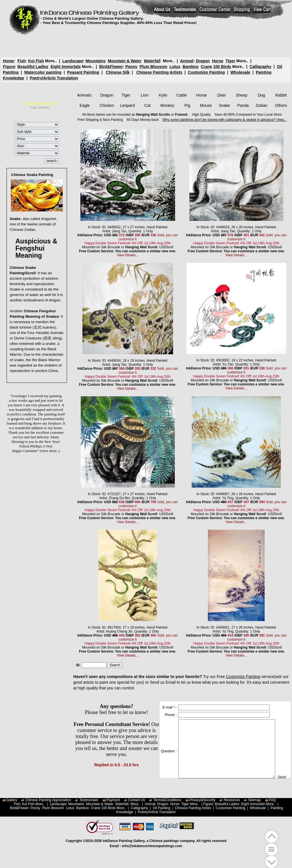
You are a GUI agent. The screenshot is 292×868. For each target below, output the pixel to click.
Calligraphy (260, 67)
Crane (206, 67)
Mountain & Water (125, 61)
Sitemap (254, 800)
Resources (232, 800)
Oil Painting (162, 808)
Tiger (230, 61)
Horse (218, 61)
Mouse (206, 105)
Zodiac (261, 105)
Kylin (163, 95)
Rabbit (281, 95)
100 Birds (222, 67)
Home (8, 61)
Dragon (203, 61)
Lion (145, 95)
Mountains (96, 61)
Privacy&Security (202, 800)
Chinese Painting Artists (159, 72)
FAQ (272, 800)
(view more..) (50, 451)
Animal (187, 61)
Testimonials (89, 800)
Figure (9, 67)
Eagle (85, 105)
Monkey (167, 105)
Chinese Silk (118, 72)
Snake (224, 105)
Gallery (12, 800)
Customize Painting (206, 72)
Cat (147, 105)
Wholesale (240, 72)
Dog (261, 95)
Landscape (73, 61)
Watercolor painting (43, 72)
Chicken (107, 105)
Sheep (242, 95)
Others (281, 105)
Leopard (127, 105)
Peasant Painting (83, 72)
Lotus (175, 67)
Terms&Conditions (167, 800)
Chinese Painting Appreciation (48, 800)
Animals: (85, 95)
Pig (187, 105)
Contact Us (137, 800)
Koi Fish (36, 61)
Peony (131, 67)
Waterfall (152, 61)
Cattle (182, 95)
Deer (222, 95)
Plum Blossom (153, 67)
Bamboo (190, 67)
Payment (113, 800)
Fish (22, 61)
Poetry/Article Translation (54, 78)
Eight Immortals (66, 67)
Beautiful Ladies (33, 67)
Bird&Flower (111, 67)
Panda (243, 105)
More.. (51, 61)
